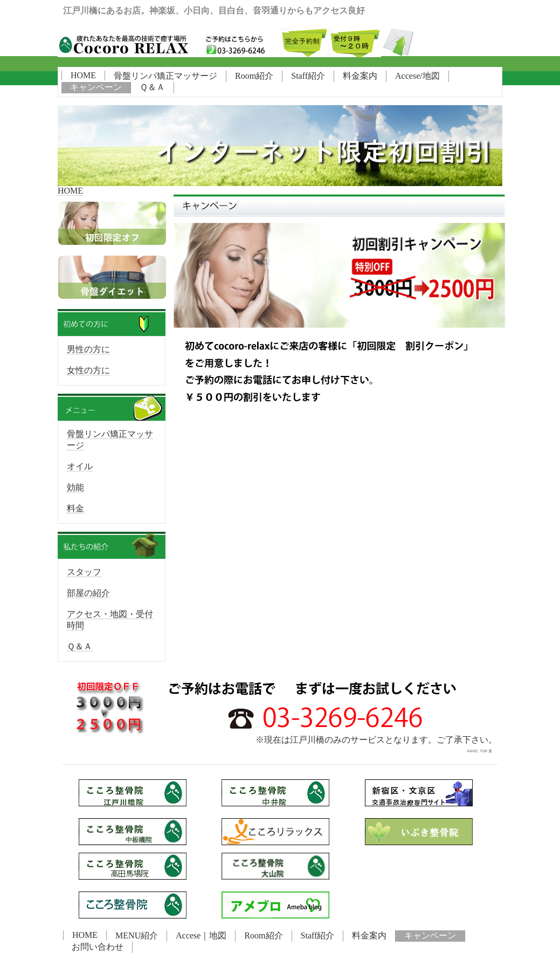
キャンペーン (96, 87)
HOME (83, 75)
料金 (75, 508)
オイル (80, 466)
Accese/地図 (417, 76)
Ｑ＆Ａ (152, 87)
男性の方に (88, 349)
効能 (75, 487)
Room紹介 (254, 76)
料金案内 (360, 76)
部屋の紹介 (88, 593)
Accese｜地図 (201, 935)
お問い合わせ (98, 947)
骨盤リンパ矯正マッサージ (165, 76)
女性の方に (88, 370)
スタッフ (84, 572)
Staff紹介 (308, 76)
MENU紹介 (137, 935)
